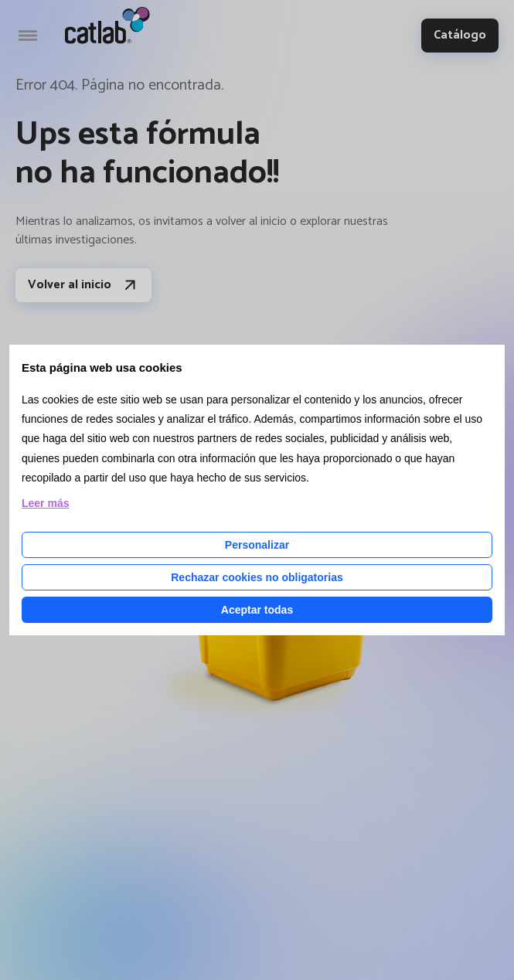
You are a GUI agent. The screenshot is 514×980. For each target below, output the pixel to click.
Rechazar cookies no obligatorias (257, 577)
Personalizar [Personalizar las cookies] (257, 545)
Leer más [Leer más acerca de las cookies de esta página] (45, 503)
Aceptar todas (257, 610)
